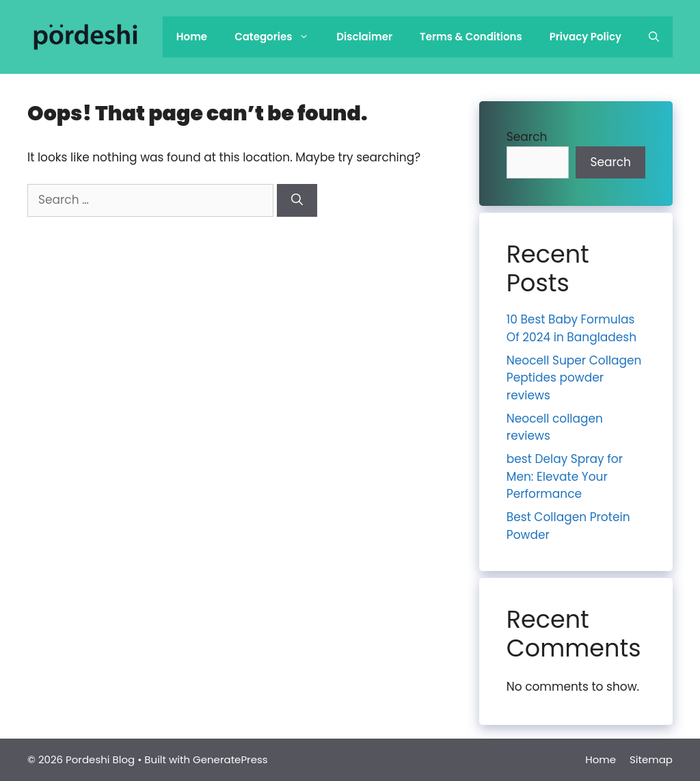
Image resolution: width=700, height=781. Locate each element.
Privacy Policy (585, 37)
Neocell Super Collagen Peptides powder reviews (574, 378)
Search (527, 137)
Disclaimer (364, 37)
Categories (279, 37)
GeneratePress (230, 759)
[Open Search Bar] (654, 37)
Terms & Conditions (471, 37)
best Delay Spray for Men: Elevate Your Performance (565, 476)
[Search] (297, 200)
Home (192, 37)
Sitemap (651, 759)
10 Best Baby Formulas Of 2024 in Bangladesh (571, 328)
